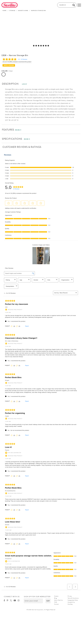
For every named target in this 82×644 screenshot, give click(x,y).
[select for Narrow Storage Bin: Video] (48, 46)
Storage (12, 11)
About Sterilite (58, 600)
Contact (56, 604)
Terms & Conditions (73, 598)
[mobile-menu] (79, 5)
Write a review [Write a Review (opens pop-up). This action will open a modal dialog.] (9, 65)
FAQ (56, 602)
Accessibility (71, 602)
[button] (48, 601)
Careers (56, 596)
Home (4, 11)
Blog (56, 598)
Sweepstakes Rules (73, 600)
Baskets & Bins (23, 11)
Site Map (70, 604)
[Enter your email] (33, 601)
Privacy (70, 596)
